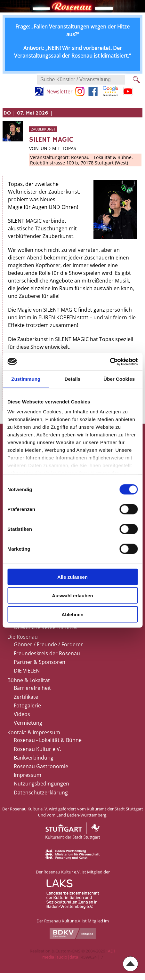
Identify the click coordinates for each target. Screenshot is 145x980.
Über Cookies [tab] (119, 379)
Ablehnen (72, 614)
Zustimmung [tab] (26, 379)
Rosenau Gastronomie (41, 766)
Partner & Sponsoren (40, 662)
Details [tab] (73, 379)
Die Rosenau (23, 637)
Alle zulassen (72, 577)
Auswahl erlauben (72, 596)
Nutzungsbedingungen (41, 784)
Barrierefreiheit (32, 688)
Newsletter (60, 92)
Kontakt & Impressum (34, 732)
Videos (22, 714)
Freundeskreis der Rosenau (47, 653)
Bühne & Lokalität (29, 680)
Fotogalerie (27, 705)
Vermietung (28, 723)
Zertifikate (26, 697)
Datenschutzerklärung (41, 793)
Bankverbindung (34, 758)
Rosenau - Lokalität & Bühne (48, 740)
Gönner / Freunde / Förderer (48, 644)
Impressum (28, 775)
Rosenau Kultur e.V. (37, 749)
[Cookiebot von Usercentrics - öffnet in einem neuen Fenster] (110, 362)
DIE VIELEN (27, 671)
